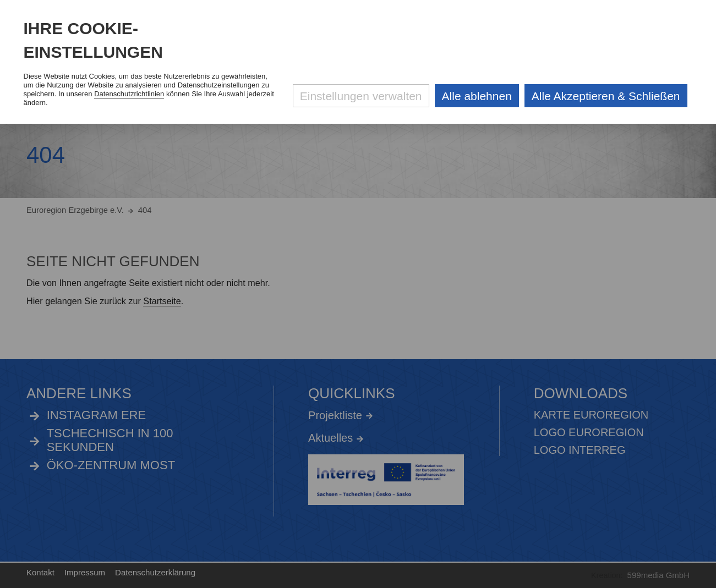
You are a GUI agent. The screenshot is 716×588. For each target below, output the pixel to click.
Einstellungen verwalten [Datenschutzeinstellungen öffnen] (361, 96)
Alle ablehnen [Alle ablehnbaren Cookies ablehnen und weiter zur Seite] (477, 96)
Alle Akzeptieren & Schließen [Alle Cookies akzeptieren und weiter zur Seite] (606, 96)
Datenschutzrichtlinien (129, 94)
